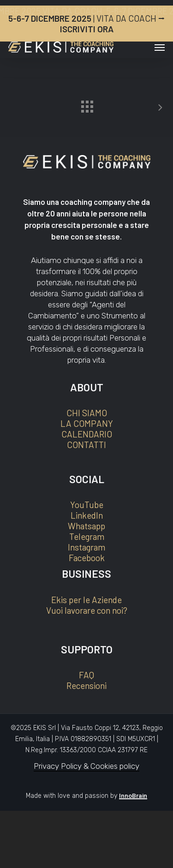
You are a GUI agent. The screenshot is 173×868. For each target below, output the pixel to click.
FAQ (86, 675)
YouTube (87, 505)
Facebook (87, 558)
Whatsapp (86, 526)
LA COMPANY (87, 423)
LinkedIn (87, 515)
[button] (160, 47)
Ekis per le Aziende (86, 600)
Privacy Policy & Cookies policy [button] (86, 766)
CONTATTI (86, 445)
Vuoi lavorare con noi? (87, 610)
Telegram (87, 536)
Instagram (86, 547)
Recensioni (86, 685)
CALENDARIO (87, 434)
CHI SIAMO (87, 413)
